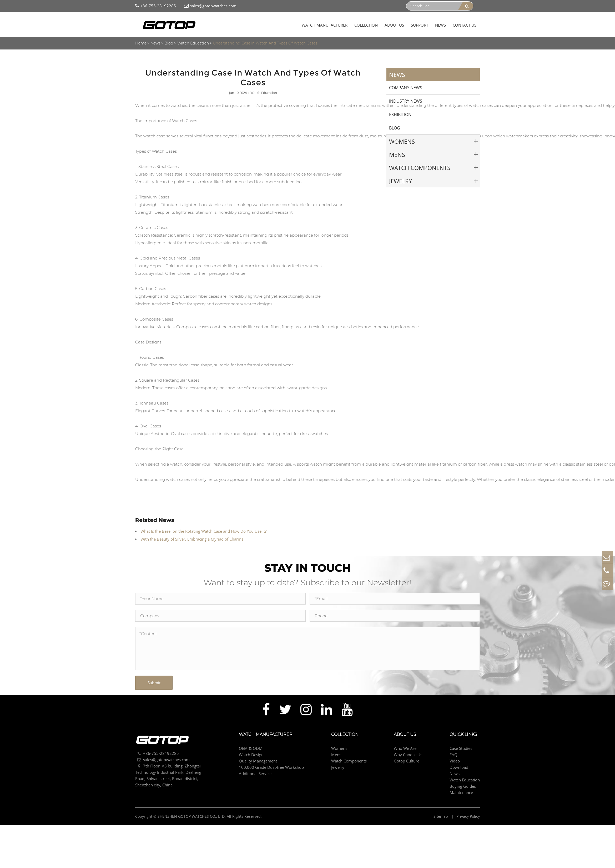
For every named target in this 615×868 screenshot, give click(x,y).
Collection (366, 25)
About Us (394, 25)
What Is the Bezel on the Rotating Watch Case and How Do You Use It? (203, 531)
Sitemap (441, 815)
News (440, 25)
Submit (154, 682)
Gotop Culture (407, 760)
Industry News (406, 101)
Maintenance (461, 791)
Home (141, 43)
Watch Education (193, 43)
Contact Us (465, 25)
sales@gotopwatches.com (210, 6)
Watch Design (251, 754)
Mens (397, 154)
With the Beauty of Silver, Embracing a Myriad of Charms (192, 539)
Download (459, 766)
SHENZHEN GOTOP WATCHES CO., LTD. (192, 815)
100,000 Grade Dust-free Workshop (271, 766)
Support (420, 25)
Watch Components (420, 168)
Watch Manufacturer (325, 25)
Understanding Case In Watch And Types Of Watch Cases (265, 43)
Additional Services (256, 772)
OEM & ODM (251, 747)
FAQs (454, 754)
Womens (402, 141)
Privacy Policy (468, 815)
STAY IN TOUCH (307, 567)
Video (455, 760)
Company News (406, 88)
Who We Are (405, 747)
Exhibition (400, 114)
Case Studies (461, 747)
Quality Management (258, 760)
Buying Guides (463, 785)
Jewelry (400, 181)
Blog (169, 43)
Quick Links (463, 734)
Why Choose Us (408, 754)
